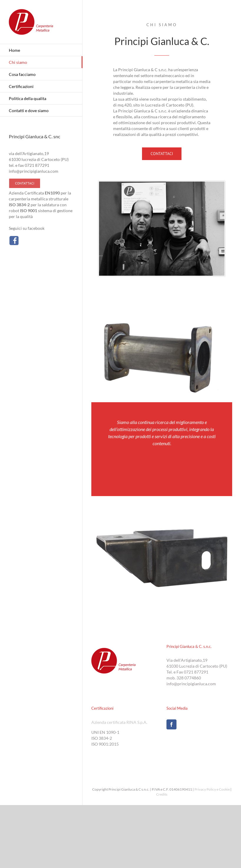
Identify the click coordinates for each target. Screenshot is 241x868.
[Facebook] (171, 724)
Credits (162, 794)
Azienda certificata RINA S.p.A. (119, 722)
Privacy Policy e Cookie (212, 789)
